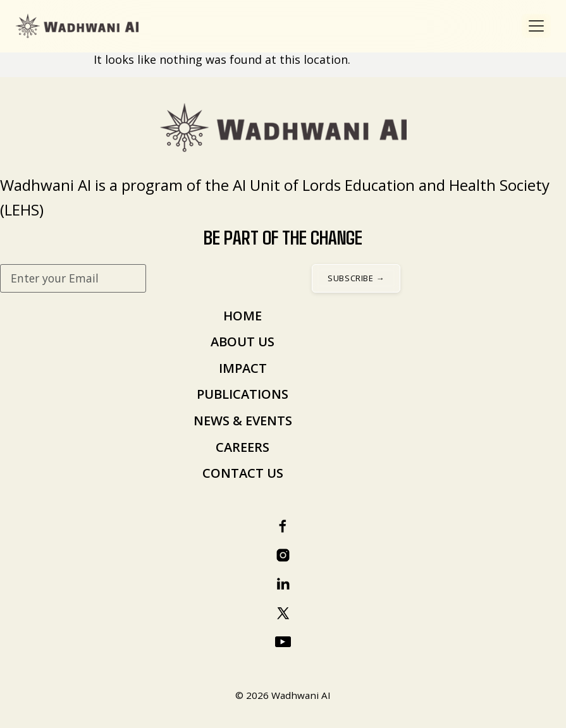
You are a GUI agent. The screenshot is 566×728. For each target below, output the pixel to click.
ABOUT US (243, 342)
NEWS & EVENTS (243, 421)
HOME (243, 316)
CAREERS (243, 447)
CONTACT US (243, 473)
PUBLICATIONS (243, 394)
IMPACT (243, 368)
